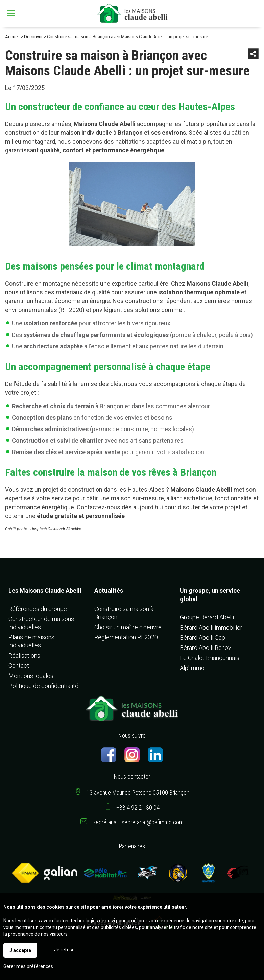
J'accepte (20, 950)
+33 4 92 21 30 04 (138, 807)
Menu (12, 13)
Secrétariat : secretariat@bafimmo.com (138, 822)
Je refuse (64, 950)
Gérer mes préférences (28, 966)
